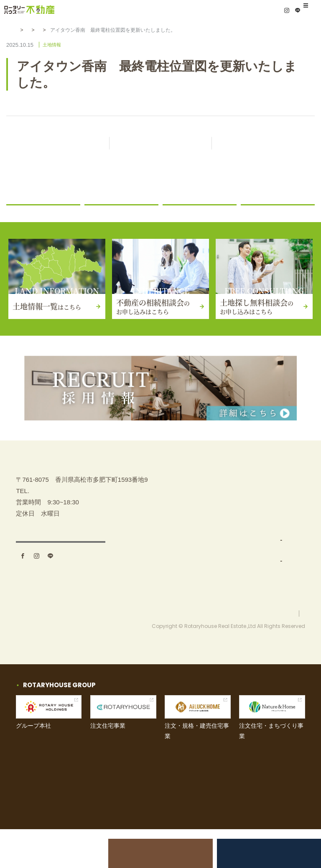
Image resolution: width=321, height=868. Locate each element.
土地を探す (183, 518)
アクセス (61, 591)
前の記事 (58, 144)
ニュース (101, 215)
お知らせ (52, 30)
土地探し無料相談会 (261, 853)
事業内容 (180, 539)
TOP (174, 497)
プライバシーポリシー (280, 652)
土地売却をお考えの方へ (60, 853)
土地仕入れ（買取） (200, 559)
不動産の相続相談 (274, 497)
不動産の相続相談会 (160, 853)
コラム (255, 215)
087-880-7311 (49, 536)
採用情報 (261, 601)
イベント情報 (267, 539)
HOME (23, 30)
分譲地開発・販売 (196, 580)
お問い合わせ (267, 559)
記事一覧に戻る (168, 144)
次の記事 (263, 144)
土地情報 (84, 30)
